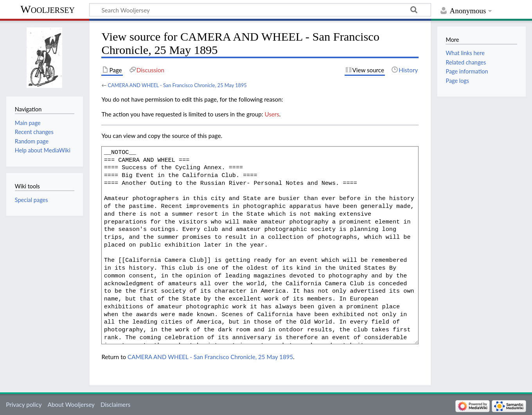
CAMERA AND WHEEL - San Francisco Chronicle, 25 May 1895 (177, 85)
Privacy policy (24, 404)
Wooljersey (48, 9)
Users (272, 114)
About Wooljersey (71, 404)
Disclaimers (115, 404)
